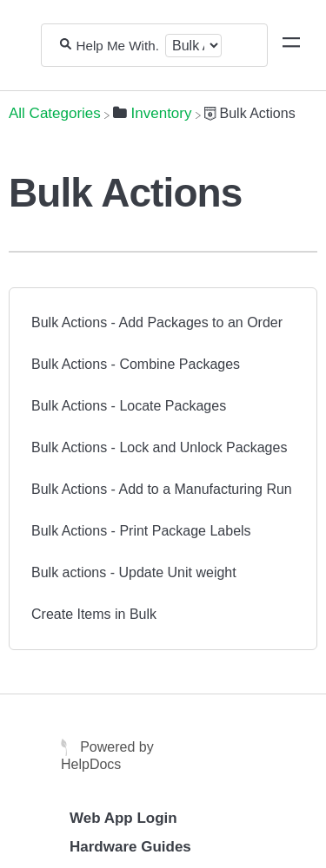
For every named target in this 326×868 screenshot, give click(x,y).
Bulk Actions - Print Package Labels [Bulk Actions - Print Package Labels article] (141, 531)
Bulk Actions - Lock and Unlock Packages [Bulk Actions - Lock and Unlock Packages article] (159, 447)
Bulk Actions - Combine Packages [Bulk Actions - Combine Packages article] (136, 364)
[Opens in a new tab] (66, 746)
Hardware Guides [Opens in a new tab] (130, 847)
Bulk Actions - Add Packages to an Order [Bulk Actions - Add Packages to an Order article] (157, 322)
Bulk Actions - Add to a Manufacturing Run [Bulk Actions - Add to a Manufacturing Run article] (162, 489)
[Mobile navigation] (291, 45)
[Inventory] (153, 113)
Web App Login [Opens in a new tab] (123, 818)
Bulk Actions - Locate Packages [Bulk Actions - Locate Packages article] (129, 406)
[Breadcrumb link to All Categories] (55, 113)
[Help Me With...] (119, 46)
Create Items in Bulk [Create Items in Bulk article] (94, 614)
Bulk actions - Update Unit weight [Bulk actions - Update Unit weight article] (134, 572)
